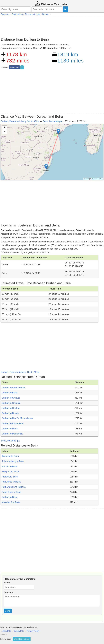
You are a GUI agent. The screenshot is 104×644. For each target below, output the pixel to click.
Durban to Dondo (10, 413)
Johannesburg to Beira (13, 461)
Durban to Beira (10, 393)
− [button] (5, 132)
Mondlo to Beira (10, 466)
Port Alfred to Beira (11, 482)
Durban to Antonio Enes (14, 388)
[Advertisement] (52, 26)
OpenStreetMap (97, 179)
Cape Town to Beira (11, 492)
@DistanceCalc (22, 639)
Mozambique (56, 121)
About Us (7, 631)
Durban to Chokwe (11, 408)
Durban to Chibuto (11, 398)
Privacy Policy (33, 631)
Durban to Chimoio (11, 403)
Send (8, 611)
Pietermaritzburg (18, 121)
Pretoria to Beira (10, 477)
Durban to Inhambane (13, 423)
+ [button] (5, 128)
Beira (45, 121)
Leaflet (86, 179)
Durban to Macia (10, 429)
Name (7, 583)
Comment (9, 592)
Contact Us (19, 631)
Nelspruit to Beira (10, 472)
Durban (4, 121)
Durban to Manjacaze (12, 434)
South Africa (33, 121)
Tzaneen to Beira (10, 456)
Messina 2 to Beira (11, 502)
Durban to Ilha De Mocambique (17, 418)
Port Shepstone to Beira (14, 487)
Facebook (14, 67)
